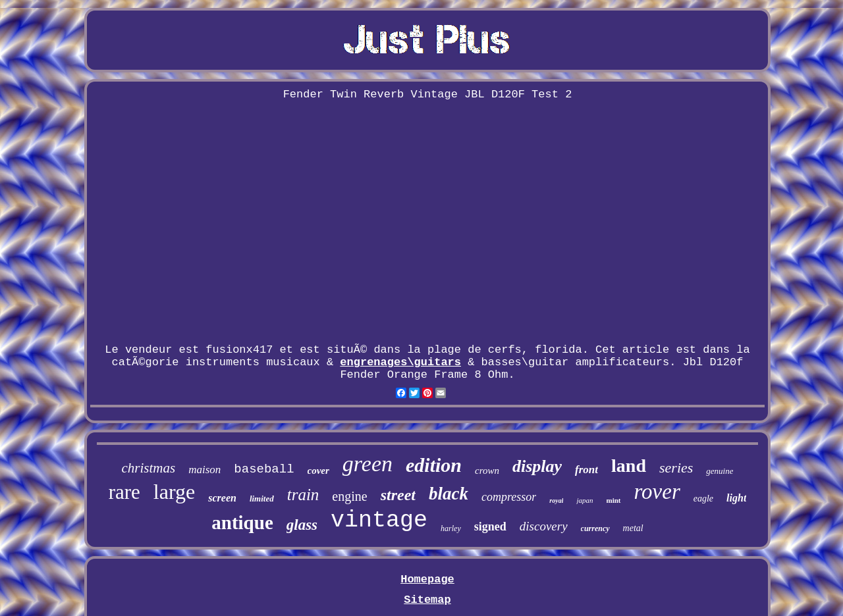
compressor (509, 497)
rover (657, 492)
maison (204, 470)
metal (633, 528)
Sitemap (427, 600)
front (586, 470)
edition (434, 465)
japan (585, 500)
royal (556, 500)
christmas (149, 468)
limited (262, 499)
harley (451, 528)
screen (222, 498)
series (676, 468)
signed (490, 526)
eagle (703, 499)
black (449, 494)
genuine (720, 471)
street (398, 495)
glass (302, 525)
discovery (544, 526)
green (367, 464)
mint (614, 500)
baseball (264, 469)
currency (595, 528)
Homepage (427, 579)
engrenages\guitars (400, 362)
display (537, 466)
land (629, 466)
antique (242, 523)
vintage (379, 521)
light (736, 498)
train (303, 495)
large (174, 492)
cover (318, 471)
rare (124, 492)
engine (349, 496)
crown (487, 471)
